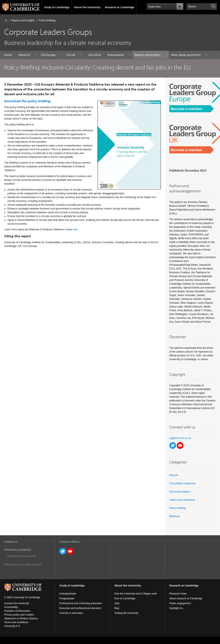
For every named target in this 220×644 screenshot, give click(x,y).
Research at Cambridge (120, 7)
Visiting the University (126, 613)
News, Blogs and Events (186, 55)
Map (117, 608)
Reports (174, 475)
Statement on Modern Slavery (21, 619)
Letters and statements (182, 500)
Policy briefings (47, 20)
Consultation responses (183, 483)
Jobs (117, 603)
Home (6, 20)
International (116, 55)
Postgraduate (67, 598)
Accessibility (11, 607)
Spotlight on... (177, 608)
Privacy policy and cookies (19, 615)
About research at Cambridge (186, 598)
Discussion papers (180, 492)
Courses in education (71, 613)
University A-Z (12, 626)
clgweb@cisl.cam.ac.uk (21, 556)
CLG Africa (95, 55)
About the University (87, 7)
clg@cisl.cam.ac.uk (180, 438)
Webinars (175, 516)
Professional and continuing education (81, 603)
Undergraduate (68, 594)
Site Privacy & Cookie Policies (23, 564)
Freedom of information (17, 611)
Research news (178, 594)
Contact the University (17, 603)
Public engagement (180, 603)
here (75, 229)
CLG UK (71, 55)
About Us (24, 55)
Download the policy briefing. (28, 101)
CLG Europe (48, 55)
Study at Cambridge (57, 7)
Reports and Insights (23, 20)
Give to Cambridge (125, 598)
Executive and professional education (80, 608)
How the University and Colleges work (136, 594)
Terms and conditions (16, 622)
